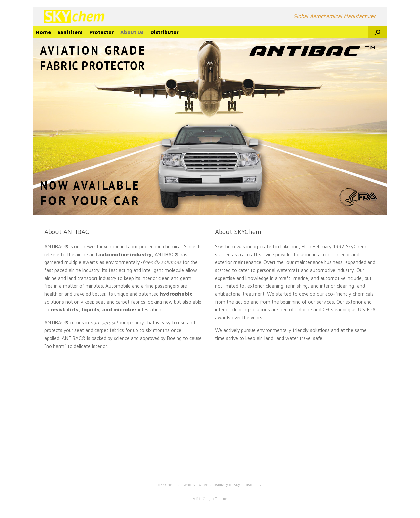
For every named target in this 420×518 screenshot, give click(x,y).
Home (43, 32)
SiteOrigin (205, 498)
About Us (132, 32)
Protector (102, 32)
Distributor (165, 32)
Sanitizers (70, 32)
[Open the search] (378, 32)
